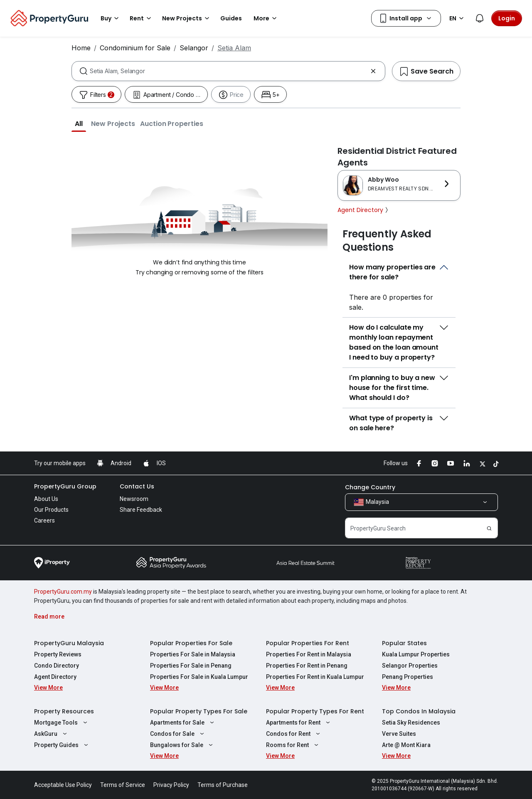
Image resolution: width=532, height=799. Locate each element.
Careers (44, 520)
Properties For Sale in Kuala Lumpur (199, 677)
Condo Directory (57, 666)
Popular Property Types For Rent (315, 711)
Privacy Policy (171, 785)
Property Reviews (58, 654)
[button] (79, 123)
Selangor (194, 48)
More (266, 18)
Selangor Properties (410, 666)
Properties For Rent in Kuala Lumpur (315, 677)
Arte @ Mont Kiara (406, 745)
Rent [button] (142, 18)
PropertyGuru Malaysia (69, 643)
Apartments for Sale (183, 723)
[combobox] (228, 71)
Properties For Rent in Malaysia (309, 654)
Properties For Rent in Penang (307, 666)
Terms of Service (123, 785)
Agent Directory (364, 210)
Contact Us (137, 486)
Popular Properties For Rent (308, 643)
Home (81, 48)
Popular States (404, 643)
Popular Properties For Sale (191, 643)
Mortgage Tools (62, 723)
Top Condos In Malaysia (419, 711)
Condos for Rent (294, 734)
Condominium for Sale (135, 48)
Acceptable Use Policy (63, 785)
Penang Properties (408, 677)
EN (458, 18)
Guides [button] (231, 18)
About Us (46, 499)
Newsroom (134, 499)
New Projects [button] (187, 18)
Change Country (370, 487)
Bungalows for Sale (182, 745)
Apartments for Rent (299, 723)
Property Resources (64, 711)
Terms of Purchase (223, 785)
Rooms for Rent (293, 745)
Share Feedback (141, 510)
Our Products (51, 510)
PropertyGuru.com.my (63, 592)
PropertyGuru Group (65, 486)
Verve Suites (399, 734)
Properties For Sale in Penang (191, 666)
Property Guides (62, 745)
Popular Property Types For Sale (199, 711)
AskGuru (52, 734)
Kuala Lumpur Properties (416, 654)
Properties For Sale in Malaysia (193, 654)
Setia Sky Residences (411, 723)
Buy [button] (111, 18)
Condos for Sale (178, 734)
